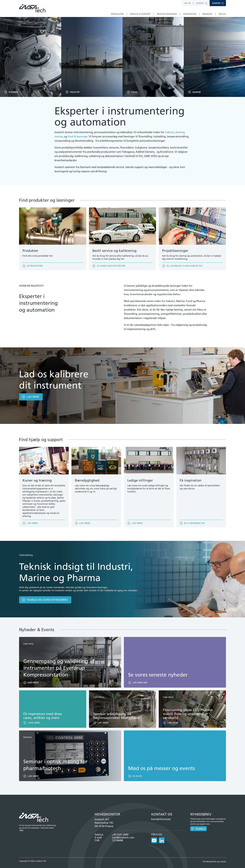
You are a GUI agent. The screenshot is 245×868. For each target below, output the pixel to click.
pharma (180, 132)
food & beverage (78, 136)
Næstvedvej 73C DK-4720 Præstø (104, 824)
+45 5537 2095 (120, 835)
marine (59, 136)
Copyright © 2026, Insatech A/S (33, 861)
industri (170, 132)
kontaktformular (161, 819)
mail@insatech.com (123, 837)
